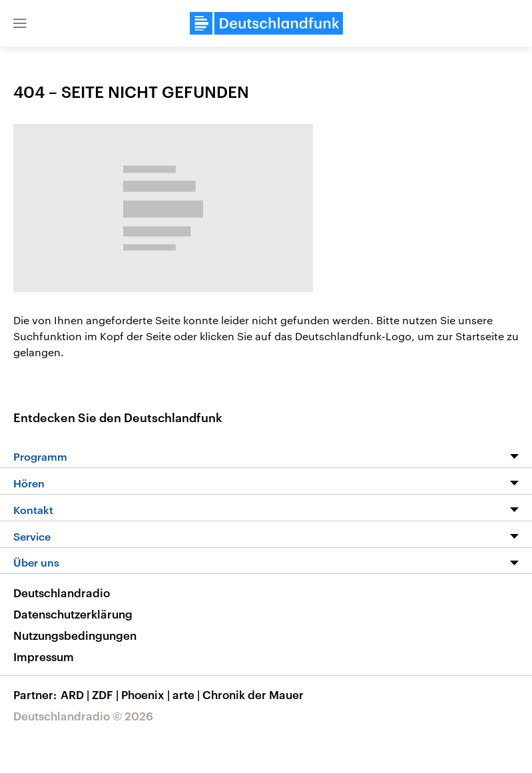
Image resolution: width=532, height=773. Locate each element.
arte (187, 694)
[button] (20, 23)
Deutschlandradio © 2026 (83, 716)
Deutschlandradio (62, 593)
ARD (76, 694)
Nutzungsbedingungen (75, 635)
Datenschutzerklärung (73, 614)
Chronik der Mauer (253, 694)
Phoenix (147, 694)
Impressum (44, 656)
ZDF (107, 694)
